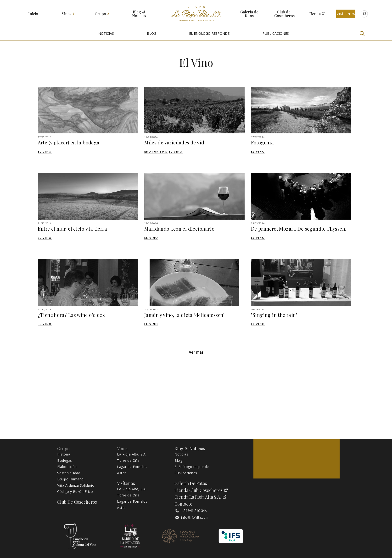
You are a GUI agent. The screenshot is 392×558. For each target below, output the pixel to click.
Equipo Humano (70, 479)
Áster (121, 473)
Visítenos (346, 14)
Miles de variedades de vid (174, 142)
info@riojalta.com (192, 518)
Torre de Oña (128, 461)
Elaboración (67, 467)
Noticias (181, 454)
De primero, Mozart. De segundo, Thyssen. (299, 229)
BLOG (152, 33)
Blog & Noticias (139, 14)
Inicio (33, 14)
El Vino (45, 151)
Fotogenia (263, 142)
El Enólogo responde (192, 467)
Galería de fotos (249, 14)
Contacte (183, 504)
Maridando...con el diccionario (179, 229)
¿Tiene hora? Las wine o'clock (71, 315)
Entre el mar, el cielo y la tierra (73, 229)
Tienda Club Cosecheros (201, 490)
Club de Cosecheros (284, 14)
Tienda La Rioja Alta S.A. (200, 497)
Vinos (67, 14)
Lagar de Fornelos (132, 467)
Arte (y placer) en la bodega (69, 142)
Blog (178, 461)
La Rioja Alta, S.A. (132, 454)
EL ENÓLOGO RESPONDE (209, 33)
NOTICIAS (106, 33)
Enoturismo (156, 151)
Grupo (101, 14)
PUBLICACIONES (276, 33)
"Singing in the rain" (274, 315)
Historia (64, 454)
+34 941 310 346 (191, 511)
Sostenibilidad (69, 473)
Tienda (315, 14)
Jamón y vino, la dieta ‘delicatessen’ (185, 315)
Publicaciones (186, 473)
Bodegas (65, 461)
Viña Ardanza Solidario (76, 485)
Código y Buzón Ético (75, 492)
